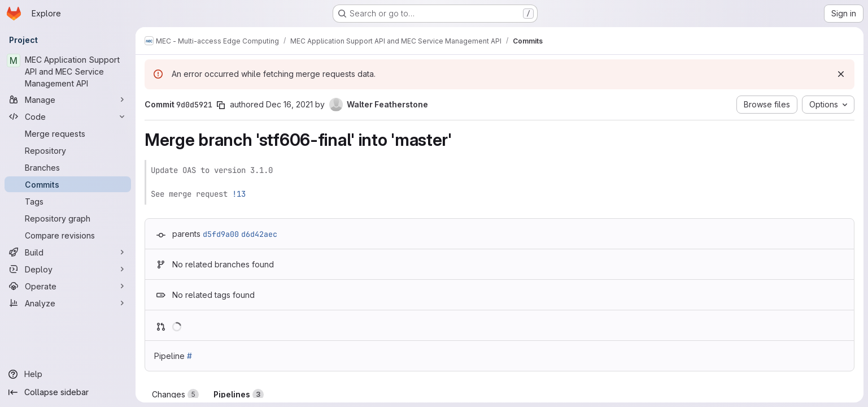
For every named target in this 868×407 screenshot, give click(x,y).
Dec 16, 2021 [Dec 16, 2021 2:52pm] (289, 104)
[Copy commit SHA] (221, 105)
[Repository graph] (68, 218)
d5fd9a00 (221, 234)
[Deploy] (68, 269)
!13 (239, 194)
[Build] (68, 252)
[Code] (68, 116)
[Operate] (68, 286)
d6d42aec (259, 234)
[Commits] (68, 184)
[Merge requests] (68, 133)
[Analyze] (68, 303)
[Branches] (68, 167)
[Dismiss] (841, 74)
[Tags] (68, 201)
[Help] (68, 374)
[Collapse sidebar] (68, 392)
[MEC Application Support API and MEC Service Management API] (68, 72)
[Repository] (68, 150)
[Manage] (68, 99)
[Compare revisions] (68, 235)
